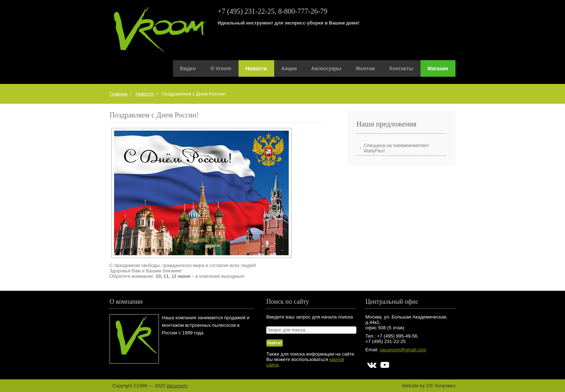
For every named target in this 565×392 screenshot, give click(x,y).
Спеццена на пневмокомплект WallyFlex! (396, 148)
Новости (256, 68)
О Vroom (221, 68)
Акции (289, 68)
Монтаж (365, 68)
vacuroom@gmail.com (403, 350)
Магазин (438, 68)
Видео (188, 68)
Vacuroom (177, 386)
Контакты (401, 68)
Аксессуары (326, 68)
